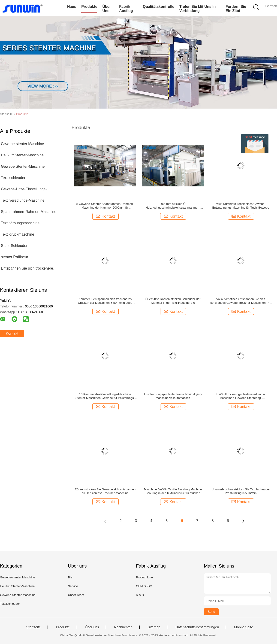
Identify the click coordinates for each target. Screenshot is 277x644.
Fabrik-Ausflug (126, 9)
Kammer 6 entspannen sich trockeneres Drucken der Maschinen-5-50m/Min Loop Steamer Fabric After (105, 301)
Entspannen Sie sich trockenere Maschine (27, 269)
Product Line (144, 577)
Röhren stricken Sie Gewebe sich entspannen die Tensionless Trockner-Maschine (105, 491)
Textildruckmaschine (18, 234)
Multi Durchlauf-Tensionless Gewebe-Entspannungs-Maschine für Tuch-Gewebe (241, 206)
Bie (70, 577)
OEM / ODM (144, 586)
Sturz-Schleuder (14, 246)
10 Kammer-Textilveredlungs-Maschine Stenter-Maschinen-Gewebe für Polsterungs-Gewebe (105, 396)
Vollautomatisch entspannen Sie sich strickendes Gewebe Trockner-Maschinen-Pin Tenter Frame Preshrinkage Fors (241, 301)
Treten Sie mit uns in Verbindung (197, 9)
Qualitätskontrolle (159, 7)
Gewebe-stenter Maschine (23, 144)
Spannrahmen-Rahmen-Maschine (29, 212)
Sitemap (154, 627)
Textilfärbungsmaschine (20, 223)
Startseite (33, 627)
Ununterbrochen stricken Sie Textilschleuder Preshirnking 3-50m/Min (241, 491)
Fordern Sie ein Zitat (236, 9)
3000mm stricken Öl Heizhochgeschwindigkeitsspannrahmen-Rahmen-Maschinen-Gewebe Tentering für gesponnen (173, 206)
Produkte (89, 7)
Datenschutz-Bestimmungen (197, 627)
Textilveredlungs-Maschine (23, 200)
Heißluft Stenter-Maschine (22, 155)
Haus (72, 7)
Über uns (106, 9)
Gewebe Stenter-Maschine (23, 166)
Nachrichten (123, 627)
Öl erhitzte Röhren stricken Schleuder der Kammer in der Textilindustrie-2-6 (173, 301)
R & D (140, 595)
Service (73, 586)
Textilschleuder (13, 178)
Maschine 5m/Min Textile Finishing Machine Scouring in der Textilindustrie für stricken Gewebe (173, 491)
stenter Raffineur (15, 257)
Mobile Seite (244, 627)
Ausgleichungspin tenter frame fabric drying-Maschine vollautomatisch (173, 396)
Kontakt (12, 333)
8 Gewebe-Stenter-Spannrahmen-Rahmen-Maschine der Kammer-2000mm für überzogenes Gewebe (105, 206)
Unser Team (76, 595)
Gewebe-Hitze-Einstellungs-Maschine (24, 190)
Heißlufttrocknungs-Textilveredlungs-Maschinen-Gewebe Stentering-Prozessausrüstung (241, 396)
